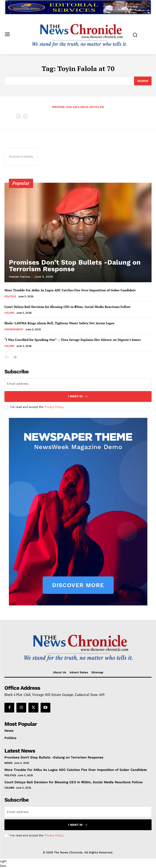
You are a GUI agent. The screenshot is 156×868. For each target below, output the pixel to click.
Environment (14, 329)
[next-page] (14, 357)
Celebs (9, 313)
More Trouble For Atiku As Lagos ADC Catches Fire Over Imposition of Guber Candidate (70, 290)
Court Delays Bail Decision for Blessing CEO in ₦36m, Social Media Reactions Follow (67, 307)
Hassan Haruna (19, 277)
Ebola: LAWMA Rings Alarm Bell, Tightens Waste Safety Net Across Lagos (59, 323)
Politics (10, 296)
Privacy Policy (54, 407)
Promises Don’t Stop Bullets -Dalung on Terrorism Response (75, 266)
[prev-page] (18, 116)
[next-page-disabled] (25, 116)
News (8, 763)
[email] (78, 384)
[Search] (143, 81)
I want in (78, 397)
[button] (78, 863)
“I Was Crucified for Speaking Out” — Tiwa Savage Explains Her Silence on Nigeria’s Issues (73, 340)
